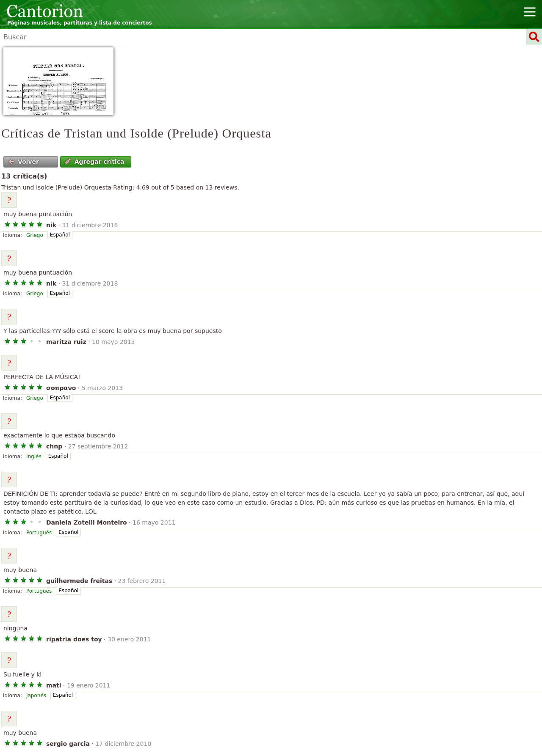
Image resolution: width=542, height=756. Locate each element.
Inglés (34, 456)
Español (60, 235)
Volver (24, 162)
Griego (35, 235)
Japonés (36, 696)
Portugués (39, 533)
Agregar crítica (94, 162)
